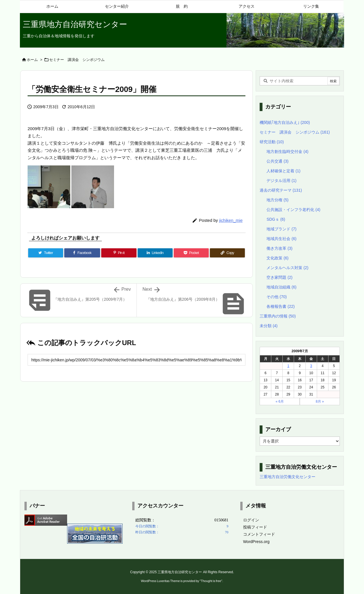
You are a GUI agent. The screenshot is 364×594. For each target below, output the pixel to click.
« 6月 (280, 402)
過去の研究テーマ (281, 190)
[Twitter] (46, 253)
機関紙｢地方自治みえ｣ (285, 122)
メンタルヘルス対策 (287, 268)
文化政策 (277, 258)
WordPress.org (256, 542)
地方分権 (277, 200)
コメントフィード (259, 534)
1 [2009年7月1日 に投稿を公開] (288, 366)
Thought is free (211, 581)
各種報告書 (281, 306)
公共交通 (277, 161)
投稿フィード (255, 527)
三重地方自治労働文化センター (288, 477)
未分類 (269, 326)
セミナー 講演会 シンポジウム (77, 60)
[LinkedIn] (155, 253)
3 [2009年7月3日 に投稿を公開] (311, 366)
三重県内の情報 (278, 316)
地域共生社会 (281, 239)
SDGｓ (276, 219)
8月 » (320, 402)
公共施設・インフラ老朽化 (293, 210)
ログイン (251, 520)
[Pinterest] (119, 253)
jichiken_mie (231, 220)
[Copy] (227, 253)
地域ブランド (281, 229)
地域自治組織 (281, 287)
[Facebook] (82, 253)
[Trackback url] (136, 360)
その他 (277, 297)
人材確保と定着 (283, 171)
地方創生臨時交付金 (287, 151)
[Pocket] (191, 253)
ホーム (32, 60)
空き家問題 (279, 277)
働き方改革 (279, 248)
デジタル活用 (281, 181)
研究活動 (272, 142)
